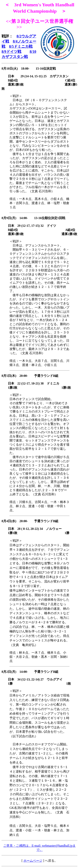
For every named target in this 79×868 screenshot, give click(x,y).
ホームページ (33, 861)
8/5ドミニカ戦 (21, 46)
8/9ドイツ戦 (11, 52)
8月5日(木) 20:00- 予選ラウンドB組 (30, 376)
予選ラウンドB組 (46, 672)
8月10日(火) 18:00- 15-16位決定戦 (29, 69)
